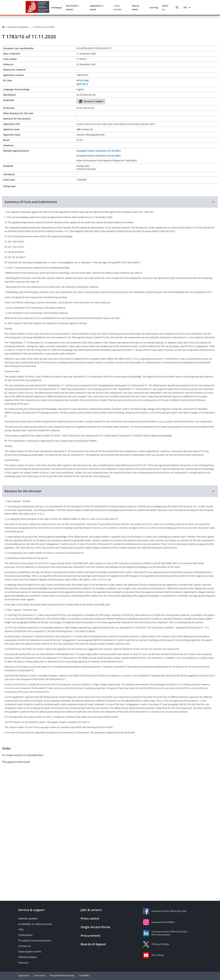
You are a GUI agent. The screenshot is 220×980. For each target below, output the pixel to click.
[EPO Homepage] (37, 7)
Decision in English (91, 101)
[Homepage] (3, 27)
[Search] (177, 7)
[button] (110, 202)
